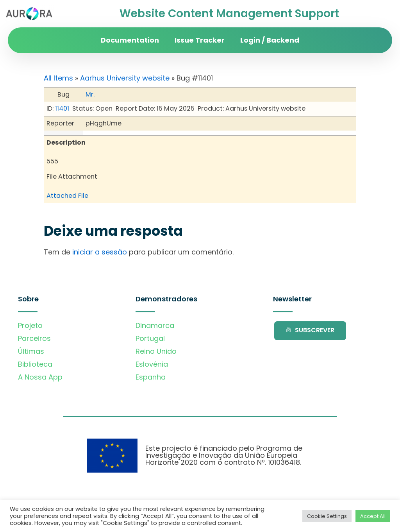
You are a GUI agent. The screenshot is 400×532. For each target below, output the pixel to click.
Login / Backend (270, 40)
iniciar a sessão (100, 252)
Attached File (67, 196)
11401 (62, 108)
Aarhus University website (125, 78)
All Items (58, 78)
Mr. (90, 94)
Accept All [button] (373, 516)
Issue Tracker (200, 40)
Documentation (130, 40)
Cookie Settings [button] (327, 516)
